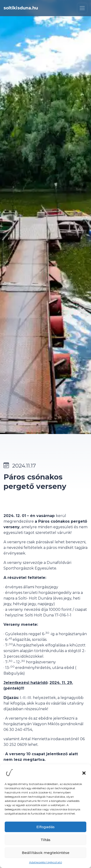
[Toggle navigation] (82, 8)
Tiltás (45, 841)
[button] (84, 774)
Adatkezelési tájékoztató (45, 864)
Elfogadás (45, 828)
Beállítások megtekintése (46, 854)
